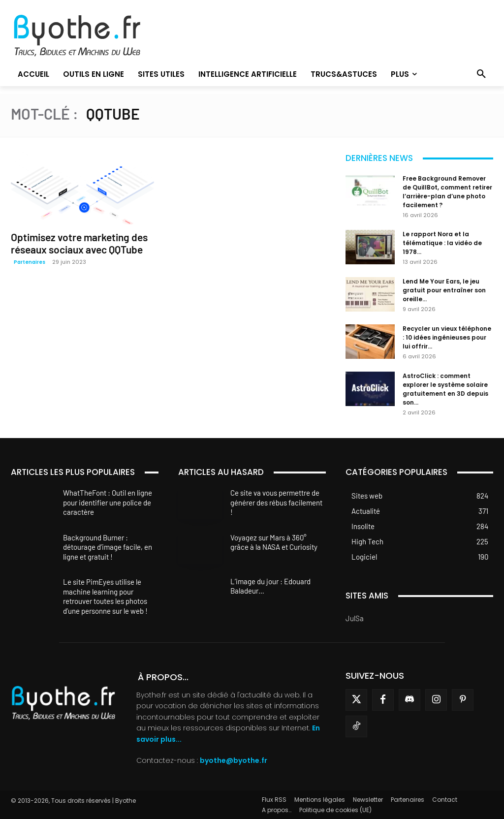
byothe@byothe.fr (234, 760)
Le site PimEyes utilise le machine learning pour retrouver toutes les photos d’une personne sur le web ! (105, 596)
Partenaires (30, 262)
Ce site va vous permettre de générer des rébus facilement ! (276, 502)
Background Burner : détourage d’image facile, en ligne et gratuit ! (108, 547)
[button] (481, 74)
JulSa (355, 618)
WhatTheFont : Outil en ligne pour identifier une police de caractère (108, 502)
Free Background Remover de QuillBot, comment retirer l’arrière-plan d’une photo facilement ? (447, 192)
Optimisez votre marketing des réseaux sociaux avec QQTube (79, 243)
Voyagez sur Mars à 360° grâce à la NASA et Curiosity (274, 542)
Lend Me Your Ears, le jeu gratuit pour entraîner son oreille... (444, 290)
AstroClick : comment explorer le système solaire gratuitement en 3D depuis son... (445, 389)
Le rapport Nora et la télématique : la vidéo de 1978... (442, 243)
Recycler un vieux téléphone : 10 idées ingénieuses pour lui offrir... (447, 337)
